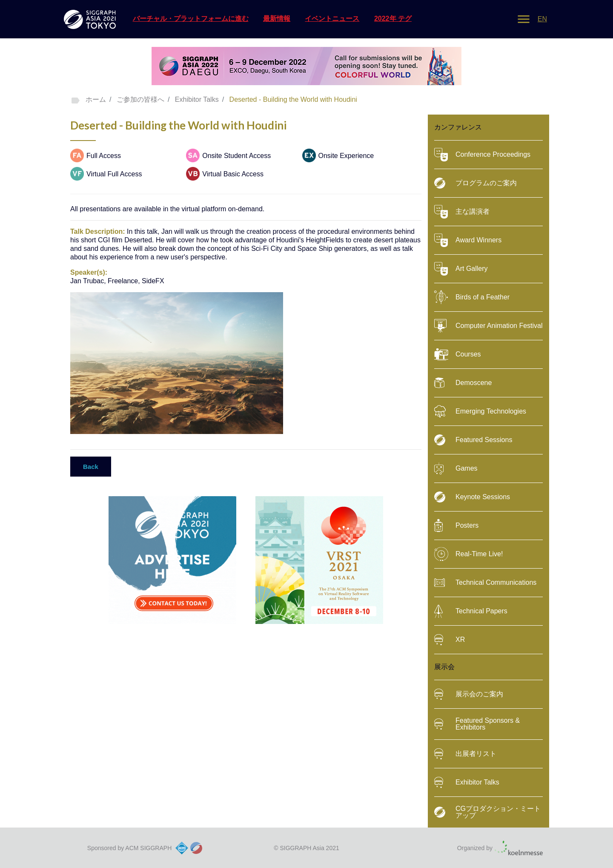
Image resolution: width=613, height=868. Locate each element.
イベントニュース (332, 19)
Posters (456, 526)
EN (542, 19)
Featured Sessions (473, 440)
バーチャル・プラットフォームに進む (191, 19)
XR (450, 640)
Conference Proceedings (482, 155)
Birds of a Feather (472, 297)
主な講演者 (462, 212)
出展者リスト (465, 754)
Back (91, 467)
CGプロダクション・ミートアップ (487, 812)
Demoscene (463, 383)
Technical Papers (471, 611)
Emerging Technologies (480, 411)
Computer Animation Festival (488, 326)
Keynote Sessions (472, 497)
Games (456, 468)
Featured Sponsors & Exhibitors (477, 724)
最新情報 (277, 19)
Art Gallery (461, 269)
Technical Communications (485, 583)
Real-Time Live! (468, 554)
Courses (458, 355)
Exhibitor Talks (467, 782)
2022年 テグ (393, 19)
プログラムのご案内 (476, 183)
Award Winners (468, 240)
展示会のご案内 (469, 694)
